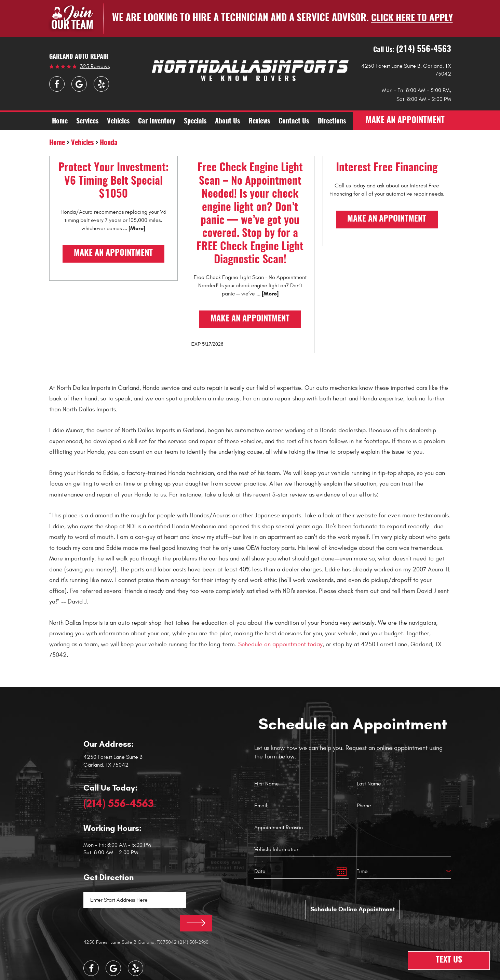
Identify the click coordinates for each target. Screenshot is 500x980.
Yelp (101, 84)
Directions (332, 122)
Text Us (449, 961)
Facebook (57, 84)
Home (60, 122)
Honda (109, 143)
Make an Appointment (113, 254)
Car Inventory (157, 122)
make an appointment (406, 121)
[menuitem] (60, 121)
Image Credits (226, 974)
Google (79, 84)
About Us (227, 122)
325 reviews (95, 67)
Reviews (259, 122)
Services (87, 122)
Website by (267, 974)
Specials (195, 122)
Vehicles (118, 122)
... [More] (133, 228)
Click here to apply (412, 18)
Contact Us (294, 122)
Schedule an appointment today (280, 644)
